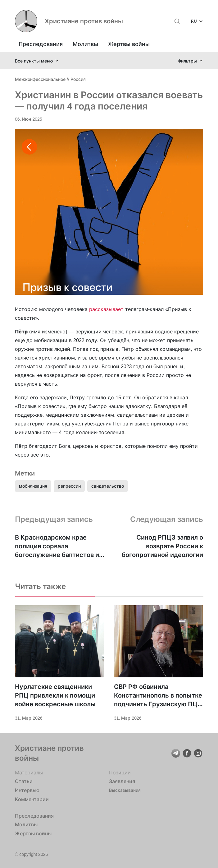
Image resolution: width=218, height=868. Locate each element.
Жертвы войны (129, 44)
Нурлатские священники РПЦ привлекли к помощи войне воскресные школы (55, 695)
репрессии (69, 486)
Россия (78, 79)
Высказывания (125, 790)
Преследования (41, 44)
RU (194, 21)
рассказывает (106, 309)
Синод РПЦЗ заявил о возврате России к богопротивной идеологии (162, 546)
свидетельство (108, 486)
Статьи (24, 781)
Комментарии (32, 799)
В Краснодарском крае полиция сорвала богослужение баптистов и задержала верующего (57, 546)
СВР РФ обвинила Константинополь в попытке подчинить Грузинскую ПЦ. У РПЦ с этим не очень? (158, 696)
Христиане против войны (84, 21)
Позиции (120, 773)
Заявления (122, 781)
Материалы (29, 773)
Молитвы (85, 44)
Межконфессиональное (40, 79)
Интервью (27, 790)
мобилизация (33, 486)
